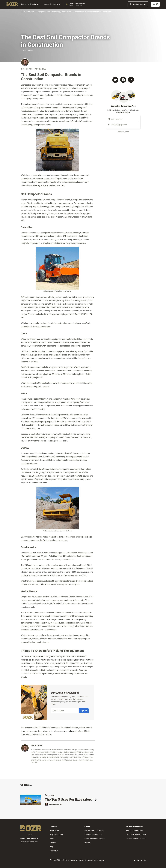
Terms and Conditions (77, 860)
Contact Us (54, 851)
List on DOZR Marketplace (136, 835)
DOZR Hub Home (27, 12)
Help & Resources (56, 835)
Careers (53, 843)
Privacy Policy (91, 860)
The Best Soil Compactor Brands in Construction (93, 12)
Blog (51, 847)
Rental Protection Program (94, 839)
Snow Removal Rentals (93, 835)
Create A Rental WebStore (136, 839)
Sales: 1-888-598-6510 (77, 3)
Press (52, 839)
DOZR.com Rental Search (94, 831)
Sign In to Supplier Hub (135, 831)
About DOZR (54, 831)
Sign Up (84, 711)
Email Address (58, 711)
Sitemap (101, 860)
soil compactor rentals (62, 731)
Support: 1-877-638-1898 (76, 5)
